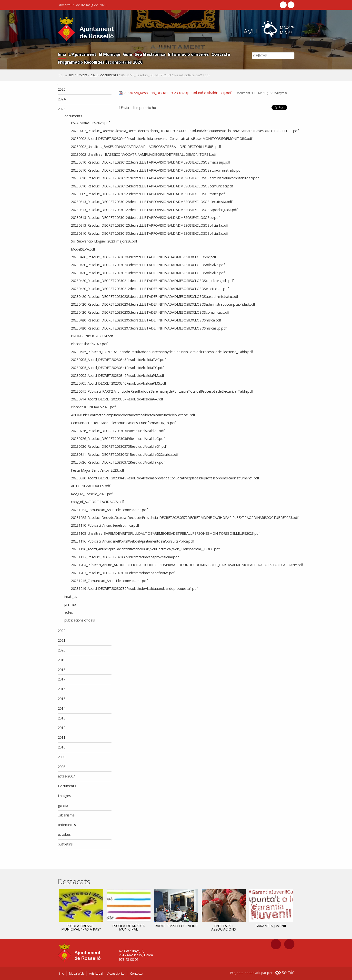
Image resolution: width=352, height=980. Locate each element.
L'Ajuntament (82, 54)
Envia (125, 108)
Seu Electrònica (150, 54)
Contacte (136, 973)
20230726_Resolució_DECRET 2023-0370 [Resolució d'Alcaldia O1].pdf (176, 93)
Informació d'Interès (188, 54)
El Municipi (110, 54)
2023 (94, 75)
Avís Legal (96, 973)
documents (109, 75)
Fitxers (82, 75)
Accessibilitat (116, 973)
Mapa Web (77, 973)
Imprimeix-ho (146, 108)
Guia (127, 54)
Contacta (221, 54)
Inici (62, 54)
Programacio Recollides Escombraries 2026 (100, 62)
